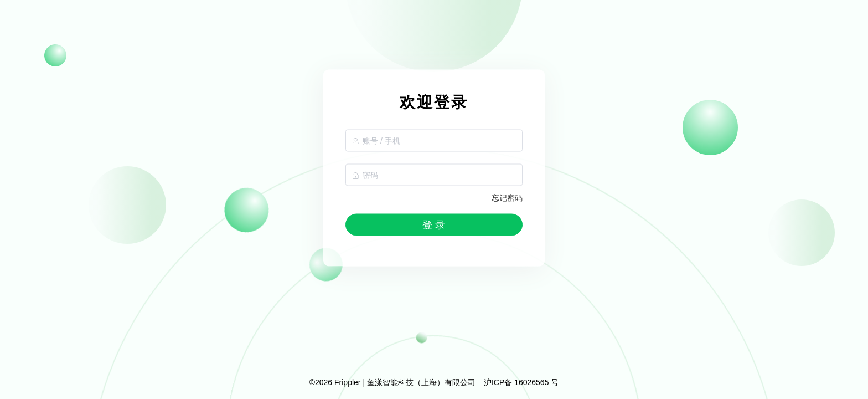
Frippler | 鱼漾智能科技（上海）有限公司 (405, 382)
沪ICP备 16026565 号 (521, 382)
